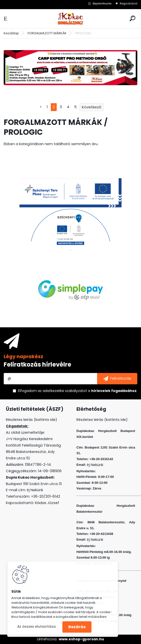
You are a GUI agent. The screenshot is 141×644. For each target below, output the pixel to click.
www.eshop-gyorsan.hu (81, 639)
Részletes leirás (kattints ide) (102, 420)
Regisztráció (129, 3)
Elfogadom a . (78, 391)
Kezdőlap (11, 33)
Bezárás (77, 627)
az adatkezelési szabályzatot (62, 391)
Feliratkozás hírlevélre (37, 364)
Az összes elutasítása (36, 627)
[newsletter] (117, 379)
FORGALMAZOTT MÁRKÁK (47, 33)
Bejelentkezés (102, 3)
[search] (132, 18)
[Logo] (70, 19)
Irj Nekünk (35, 490)
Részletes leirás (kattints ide (31, 420)
